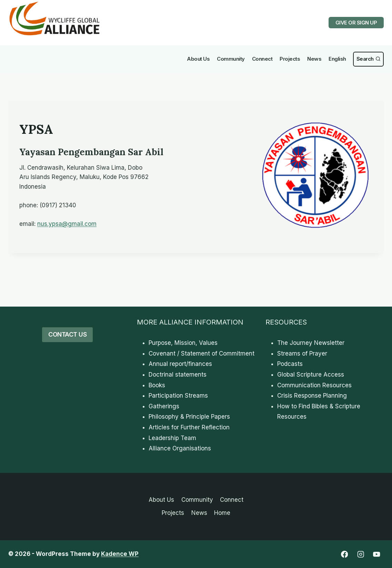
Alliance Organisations (180, 448)
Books (157, 385)
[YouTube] (377, 554)
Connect (262, 59)
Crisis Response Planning (312, 396)
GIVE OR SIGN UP (356, 23)
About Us (198, 59)
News (314, 59)
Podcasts (290, 364)
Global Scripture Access (311, 375)
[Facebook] (344, 554)
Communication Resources (314, 385)
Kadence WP (120, 554)
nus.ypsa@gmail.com (67, 224)
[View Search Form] (368, 59)
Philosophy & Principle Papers (189, 417)
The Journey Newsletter (311, 343)
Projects (290, 59)
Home (222, 513)
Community (231, 59)
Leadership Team (172, 438)
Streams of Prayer (302, 353)
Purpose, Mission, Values (183, 343)
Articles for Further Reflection (189, 427)
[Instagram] (360, 554)
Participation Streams (178, 396)
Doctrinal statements (178, 375)
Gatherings (164, 406)
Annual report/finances (180, 364)
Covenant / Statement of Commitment (202, 353)
